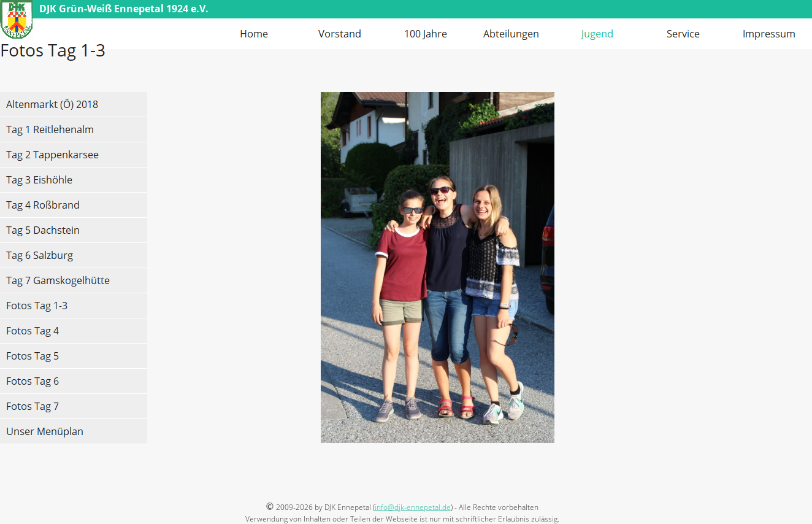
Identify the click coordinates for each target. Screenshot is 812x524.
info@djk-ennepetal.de (413, 507)
